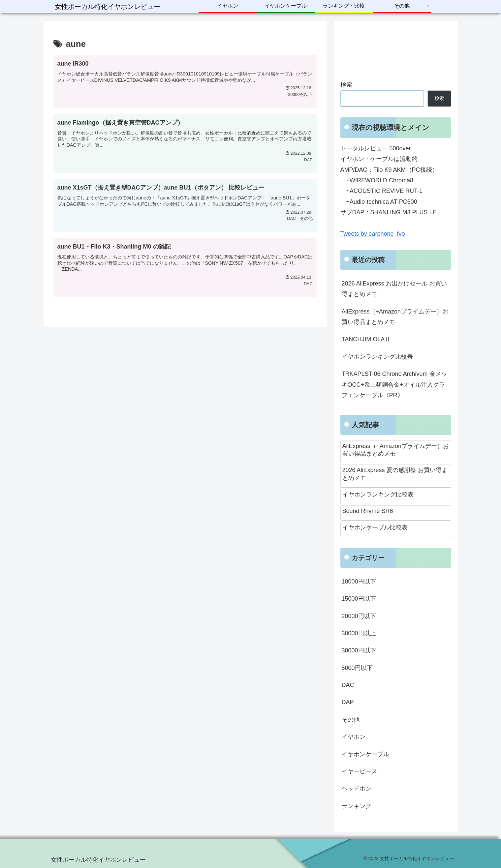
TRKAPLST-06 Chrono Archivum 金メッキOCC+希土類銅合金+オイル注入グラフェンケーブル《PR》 (394, 385)
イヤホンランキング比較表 (377, 357)
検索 (346, 85)
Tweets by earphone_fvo (373, 234)
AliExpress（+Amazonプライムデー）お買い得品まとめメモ (395, 317)
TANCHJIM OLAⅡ (366, 339)
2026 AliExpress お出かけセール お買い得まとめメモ (394, 289)
